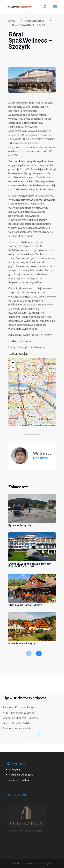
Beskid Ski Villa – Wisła (17, 723)
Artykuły (16, 769)
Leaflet (25, 425)
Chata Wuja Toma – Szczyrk (26, 605)
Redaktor (41, 458)
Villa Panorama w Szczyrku (19, 712)
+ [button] (13, 363)
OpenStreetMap (38, 425)
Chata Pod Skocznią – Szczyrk (20, 718)
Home (12, 21)
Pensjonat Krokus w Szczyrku (20, 707)
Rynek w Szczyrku (20, 525)
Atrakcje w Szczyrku (22, 775)
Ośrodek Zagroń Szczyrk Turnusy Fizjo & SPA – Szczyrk (30, 565)
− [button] (13, 368)
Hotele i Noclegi (34, 21)
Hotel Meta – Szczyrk (22, 643)
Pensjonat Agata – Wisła (17, 728)
